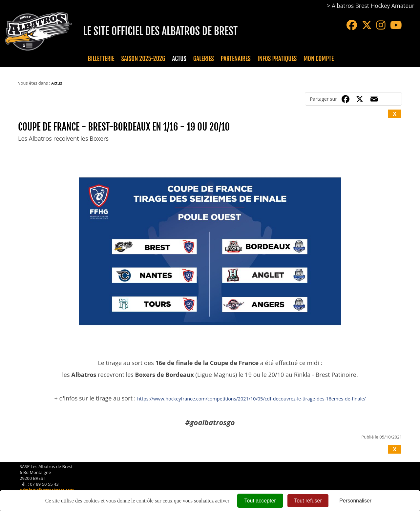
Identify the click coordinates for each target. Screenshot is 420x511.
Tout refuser (308, 501)
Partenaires (236, 59)
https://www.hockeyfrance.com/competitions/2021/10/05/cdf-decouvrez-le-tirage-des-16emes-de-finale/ (252, 399)
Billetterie (101, 59)
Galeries (204, 59)
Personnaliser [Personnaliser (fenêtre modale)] (355, 501)
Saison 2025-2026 (143, 59)
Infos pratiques (277, 59)
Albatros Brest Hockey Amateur (373, 6)
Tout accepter (260, 501)
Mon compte (319, 59)
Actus (179, 59)
